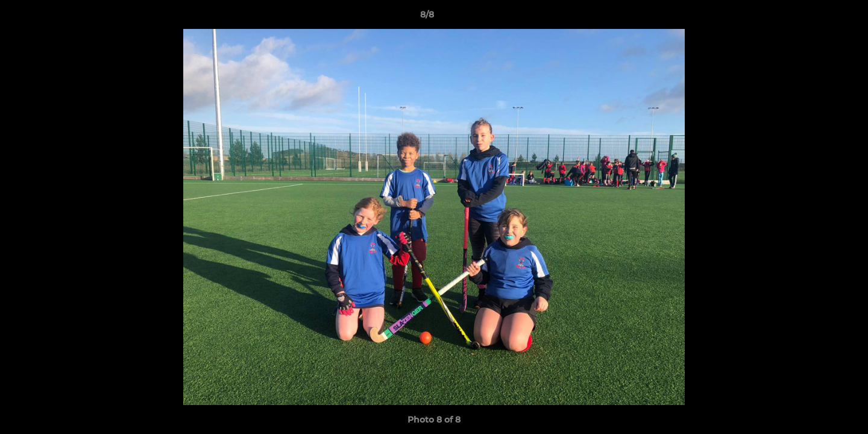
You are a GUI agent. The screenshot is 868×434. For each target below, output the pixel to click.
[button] (817, 17)
